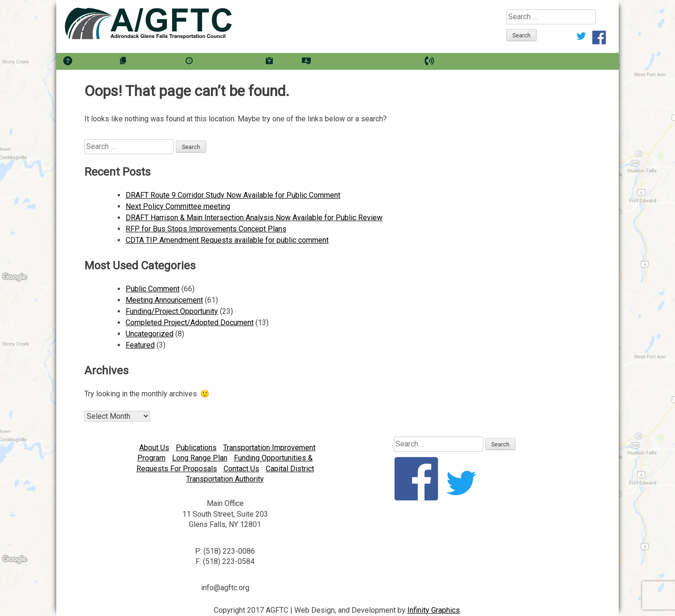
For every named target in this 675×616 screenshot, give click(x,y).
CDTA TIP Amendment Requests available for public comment (227, 240)
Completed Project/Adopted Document (190, 323)
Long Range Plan (200, 458)
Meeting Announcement (164, 300)
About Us (154, 448)
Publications (196, 448)
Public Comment (153, 289)
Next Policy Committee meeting (178, 206)
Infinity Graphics (434, 610)
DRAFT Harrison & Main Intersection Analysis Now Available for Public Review (254, 218)
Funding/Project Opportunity (172, 311)
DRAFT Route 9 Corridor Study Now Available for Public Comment (233, 195)
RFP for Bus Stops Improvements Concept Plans (206, 229)
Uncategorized (150, 334)
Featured (140, 345)
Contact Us (241, 469)
